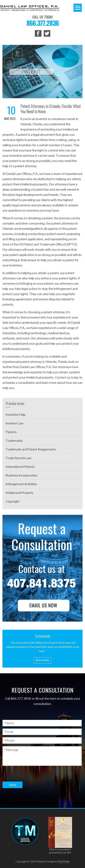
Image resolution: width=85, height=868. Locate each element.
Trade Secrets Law (19, 458)
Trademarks (14, 441)
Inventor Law (15, 423)
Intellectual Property (20, 493)
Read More (42, 660)
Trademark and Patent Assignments (31, 449)
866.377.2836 (43, 23)
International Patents (20, 467)
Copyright (13, 501)
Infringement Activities (21, 484)
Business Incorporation (22, 475)
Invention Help (16, 415)
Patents (11, 432)
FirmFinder (64, 862)
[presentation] (27, 774)
